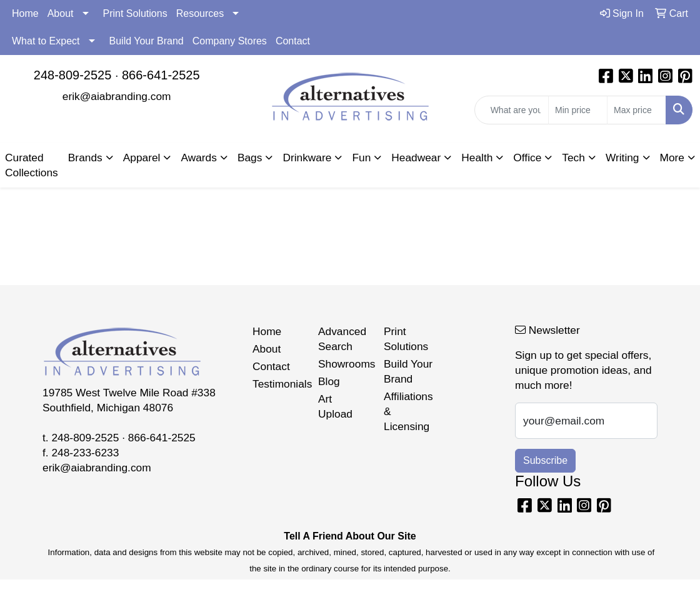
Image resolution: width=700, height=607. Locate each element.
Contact (293, 41)
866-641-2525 (161, 75)
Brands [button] (85, 158)
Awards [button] (198, 158)
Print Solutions (135, 13)
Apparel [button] (142, 158)
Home (25, 13)
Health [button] (477, 158)
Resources (200, 13)
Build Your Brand (147, 41)
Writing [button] (622, 158)
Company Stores (230, 41)
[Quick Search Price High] (637, 110)
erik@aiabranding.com (117, 96)
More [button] (672, 158)
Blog (329, 381)
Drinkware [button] (307, 158)
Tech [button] (573, 158)
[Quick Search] (512, 110)
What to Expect (46, 41)
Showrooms (343, 364)
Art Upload (335, 406)
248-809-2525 (73, 75)
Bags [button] (250, 158)
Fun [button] (361, 158)
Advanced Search (342, 339)
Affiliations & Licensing (408, 411)
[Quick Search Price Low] (578, 110)
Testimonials (278, 384)
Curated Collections (32, 165)
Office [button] (527, 158)
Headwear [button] (416, 158)
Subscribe (545, 460)
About (61, 13)
